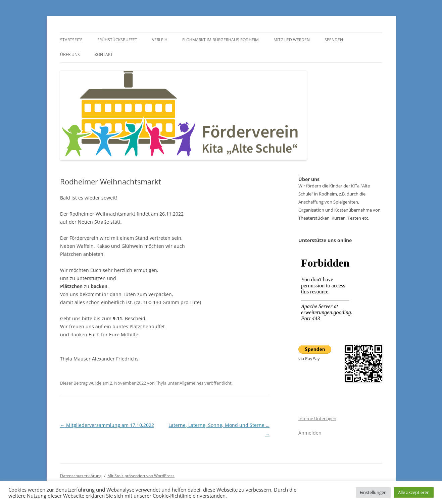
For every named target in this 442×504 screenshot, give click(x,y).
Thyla (161, 383)
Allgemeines (191, 383)
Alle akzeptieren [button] (414, 492)
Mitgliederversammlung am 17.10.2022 (107, 425)
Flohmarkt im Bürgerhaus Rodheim (220, 40)
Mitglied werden (292, 40)
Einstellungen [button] (373, 492)
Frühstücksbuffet (117, 40)
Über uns (70, 54)
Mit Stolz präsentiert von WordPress (141, 476)
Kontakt (104, 54)
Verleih (160, 40)
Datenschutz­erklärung (81, 476)
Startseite (71, 40)
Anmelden (310, 433)
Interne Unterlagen (317, 418)
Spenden (334, 40)
